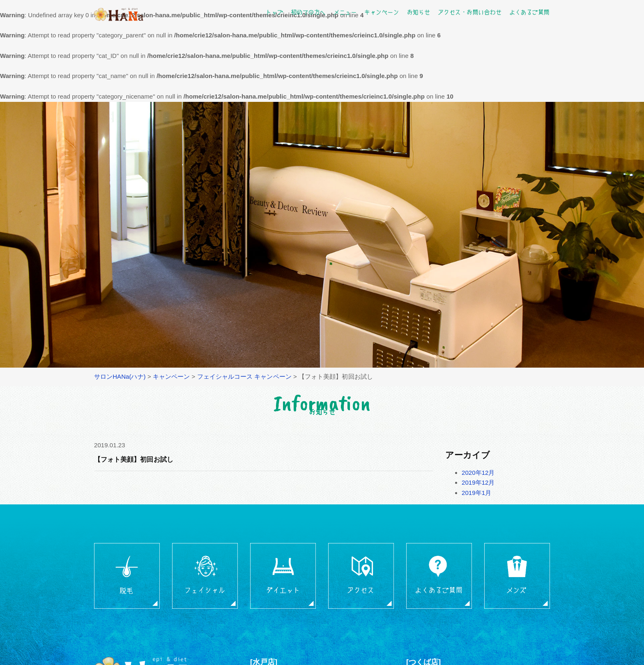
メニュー (345, 12)
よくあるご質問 (529, 12)
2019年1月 (476, 493)
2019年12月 (478, 482)
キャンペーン (382, 12)
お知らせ (418, 12)
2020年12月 (478, 473)
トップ (274, 12)
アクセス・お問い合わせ (470, 12)
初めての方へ (308, 12)
